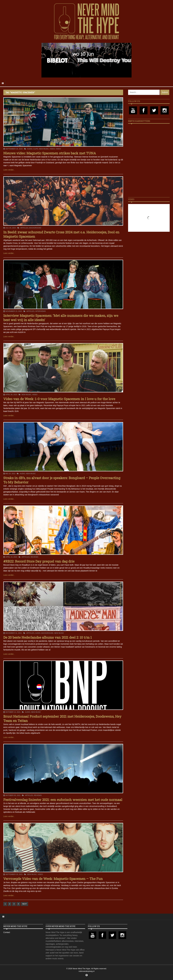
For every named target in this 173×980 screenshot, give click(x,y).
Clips (36, 149)
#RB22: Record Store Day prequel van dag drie (39, 561)
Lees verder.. (9, 170)
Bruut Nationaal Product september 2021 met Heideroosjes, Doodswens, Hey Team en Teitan (62, 719)
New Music (44, 149)
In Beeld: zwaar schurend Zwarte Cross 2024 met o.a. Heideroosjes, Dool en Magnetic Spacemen (61, 234)
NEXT (25, 904)
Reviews (34, 557)
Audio (30, 149)
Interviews (40, 311)
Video (52, 149)
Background (35, 228)
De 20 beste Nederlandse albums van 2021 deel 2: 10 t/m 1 (48, 637)
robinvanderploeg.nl (86, 971)
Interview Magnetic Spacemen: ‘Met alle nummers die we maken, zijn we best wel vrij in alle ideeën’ (61, 318)
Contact (7, 932)
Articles (24, 228)
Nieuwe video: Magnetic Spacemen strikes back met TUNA (50, 153)
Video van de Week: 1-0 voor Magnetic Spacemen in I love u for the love (59, 399)
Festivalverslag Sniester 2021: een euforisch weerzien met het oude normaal (63, 800)
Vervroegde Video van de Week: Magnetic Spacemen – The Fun (53, 879)
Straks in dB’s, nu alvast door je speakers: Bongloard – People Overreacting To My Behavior (62, 480)
